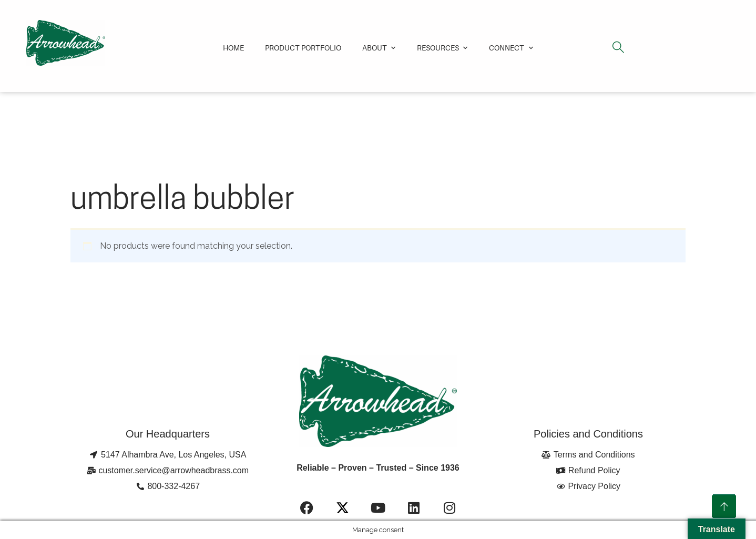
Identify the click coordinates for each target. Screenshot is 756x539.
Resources (438, 48)
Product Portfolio (303, 48)
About (375, 48)
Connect (507, 48)
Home (233, 48)
